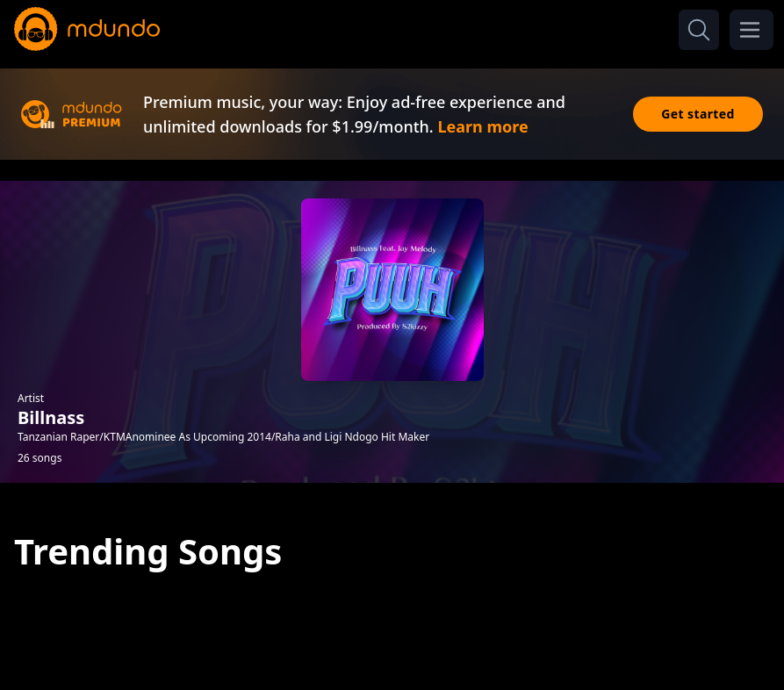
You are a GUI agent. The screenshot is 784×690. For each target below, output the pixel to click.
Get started (698, 114)
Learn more (482, 126)
